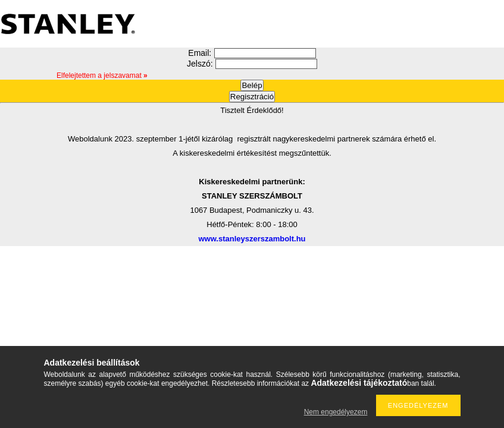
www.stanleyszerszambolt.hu (252, 239)
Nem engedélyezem (336, 412)
